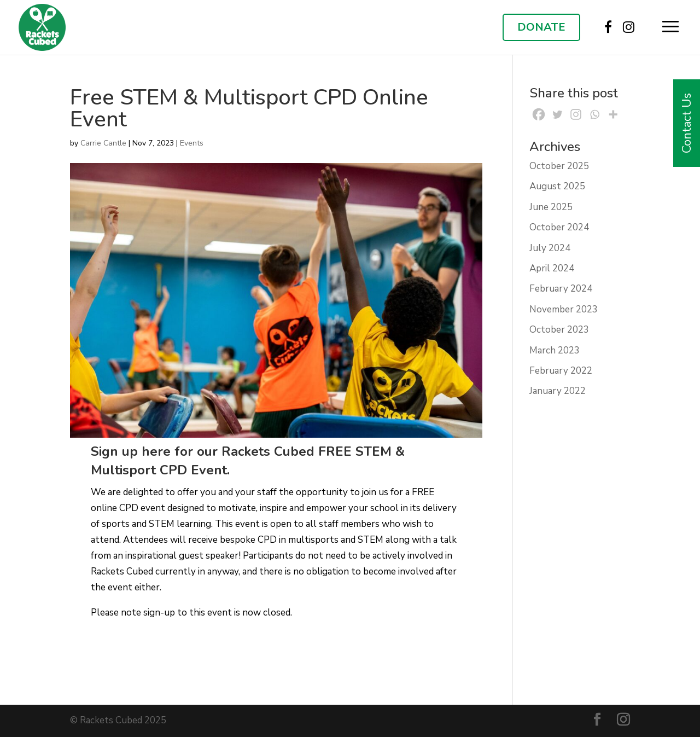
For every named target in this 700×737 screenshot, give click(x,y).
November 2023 (564, 309)
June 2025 (551, 207)
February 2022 (561, 371)
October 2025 (559, 166)
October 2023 (559, 330)
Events (192, 143)
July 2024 (550, 248)
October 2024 (559, 227)
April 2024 (552, 268)
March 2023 (555, 350)
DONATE (541, 27)
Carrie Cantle (103, 143)
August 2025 (557, 186)
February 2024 (561, 289)
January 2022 (558, 391)
